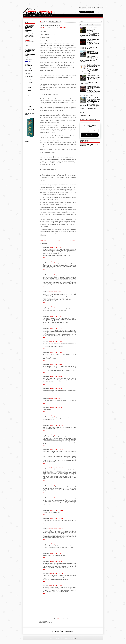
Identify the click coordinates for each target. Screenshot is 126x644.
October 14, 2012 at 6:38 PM (56, 274)
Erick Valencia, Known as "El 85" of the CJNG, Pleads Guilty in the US (93, 87)
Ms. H (29, 101)
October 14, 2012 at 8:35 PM (56, 408)
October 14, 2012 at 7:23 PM (56, 342)
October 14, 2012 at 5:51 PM (56, 247)
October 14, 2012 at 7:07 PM (56, 316)
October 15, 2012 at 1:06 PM (56, 544)
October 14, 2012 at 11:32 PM (56, 435)
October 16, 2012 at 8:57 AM (56, 574)
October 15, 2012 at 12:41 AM (56, 468)
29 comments (62, 27)
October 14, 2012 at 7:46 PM (56, 377)
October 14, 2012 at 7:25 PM (56, 353)
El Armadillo (31, 82)
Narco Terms (32, 16)
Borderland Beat (62, 638)
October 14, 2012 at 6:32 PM (56, 262)
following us (71, 631)
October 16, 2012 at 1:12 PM (56, 586)
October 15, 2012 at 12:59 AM (56, 485)
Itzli (28, 93)
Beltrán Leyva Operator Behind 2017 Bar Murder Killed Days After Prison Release (92, 53)
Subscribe (90, 135)
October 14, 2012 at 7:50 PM (56, 389)
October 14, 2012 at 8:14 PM (56, 398)
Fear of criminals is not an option (50, 25)
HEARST (30, 90)
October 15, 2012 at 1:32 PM (56, 553)
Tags (88, 25)
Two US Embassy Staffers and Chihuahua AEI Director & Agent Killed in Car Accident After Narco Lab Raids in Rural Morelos (93, 100)
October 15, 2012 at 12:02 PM (56, 528)
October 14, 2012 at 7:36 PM (56, 365)
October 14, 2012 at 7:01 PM (56, 291)
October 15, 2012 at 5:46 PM (56, 562)
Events (39, 16)
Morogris (30, 98)
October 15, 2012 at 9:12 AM (56, 510)
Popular (82, 25)
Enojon (29, 88)
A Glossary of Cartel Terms (93, 76)
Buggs (29, 80)
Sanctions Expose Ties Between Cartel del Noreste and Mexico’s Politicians (93, 65)
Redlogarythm (31, 104)
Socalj (29, 106)
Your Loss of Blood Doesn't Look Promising (93, 40)
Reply (44, 258)
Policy (50, 16)
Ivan (29, 96)
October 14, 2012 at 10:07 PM (56, 425)
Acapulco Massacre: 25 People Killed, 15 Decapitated (92, 29)
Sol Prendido (31, 109)
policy (29, 71)
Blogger (75, 638)
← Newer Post (43, 240)
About (45, 16)
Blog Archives (96, 25)
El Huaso (30, 85)
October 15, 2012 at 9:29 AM (56, 519)
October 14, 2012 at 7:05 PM (56, 307)
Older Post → (74, 240)
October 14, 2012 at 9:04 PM (56, 416)
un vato (43, 27)
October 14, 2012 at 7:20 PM (56, 328)
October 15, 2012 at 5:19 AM (56, 497)
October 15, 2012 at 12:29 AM (56, 450)
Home (25, 16)
